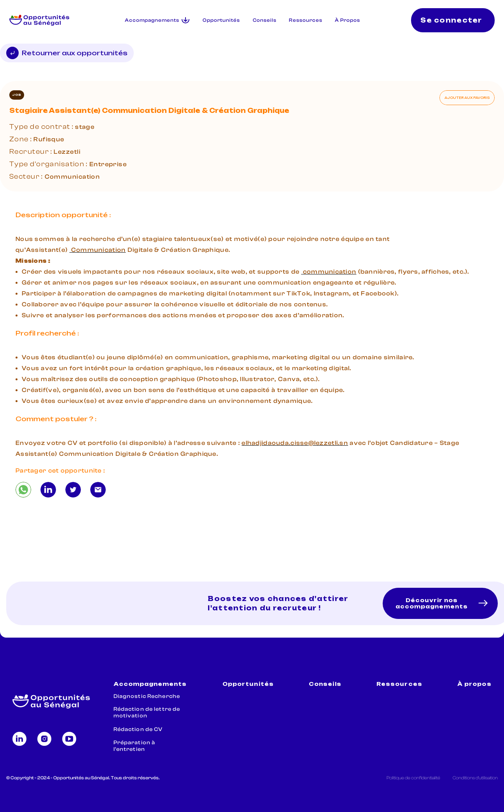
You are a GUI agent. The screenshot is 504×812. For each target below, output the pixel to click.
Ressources (306, 20)
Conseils (265, 20)
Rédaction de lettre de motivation (147, 713)
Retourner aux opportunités (67, 53)
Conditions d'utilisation (475, 778)
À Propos (347, 20)
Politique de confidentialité (413, 778)
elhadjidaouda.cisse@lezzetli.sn (295, 443)
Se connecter (451, 20)
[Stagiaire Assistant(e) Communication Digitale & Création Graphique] (23, 490)
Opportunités (221, 20)
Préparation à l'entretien (135, 746)
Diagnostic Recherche (147, 696)
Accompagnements (150, 684)
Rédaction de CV (138, 729)
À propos (474, 684)
